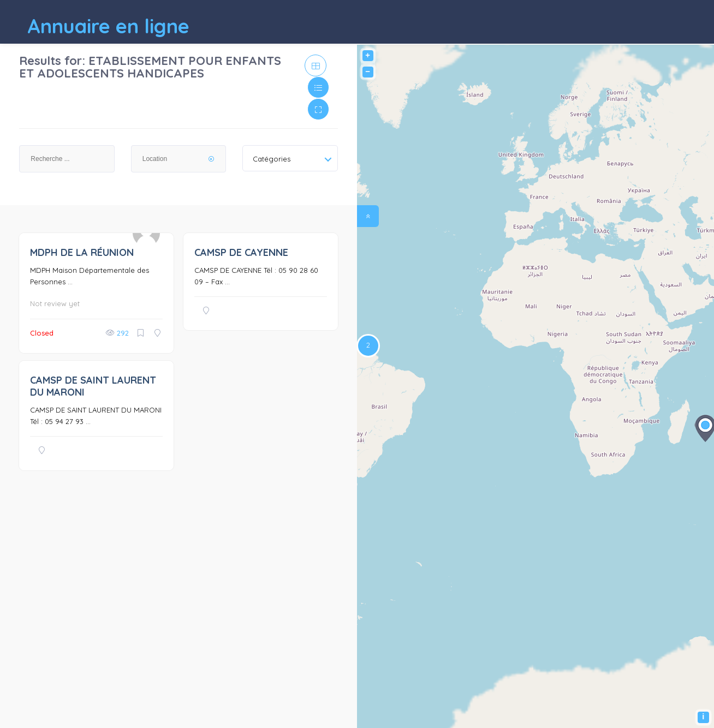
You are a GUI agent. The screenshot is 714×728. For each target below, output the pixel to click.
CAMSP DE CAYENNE (241, 252)
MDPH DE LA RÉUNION (82, 252)
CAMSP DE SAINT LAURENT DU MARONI (93, 386)
